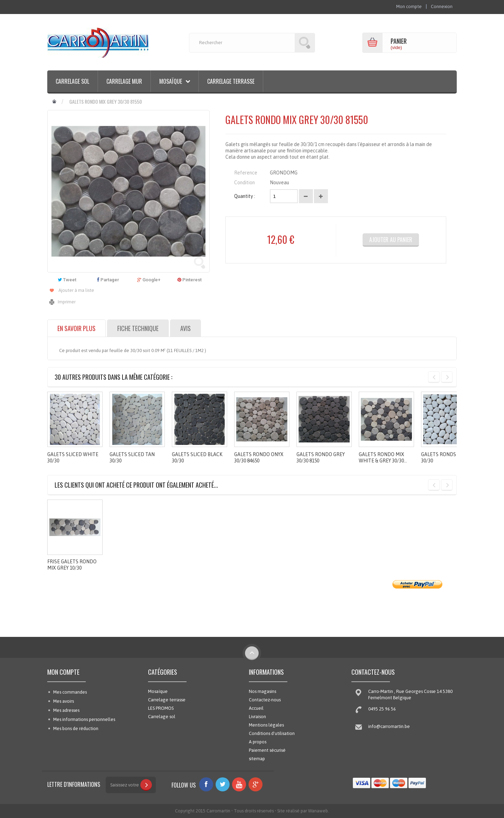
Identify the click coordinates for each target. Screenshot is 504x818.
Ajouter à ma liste (76, 290)
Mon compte (63, 672)
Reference (246, 173)
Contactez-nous (265, 700)
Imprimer (67, 302)
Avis (185, 328)
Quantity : (245, 196)
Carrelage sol (72, 81)
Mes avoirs (64, 701)
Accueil (256, 708)
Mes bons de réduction (76, 728)
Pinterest (190, 280)
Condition (244, 183)
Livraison (257, 717)
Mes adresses (66, 710)
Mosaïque (158, 691)
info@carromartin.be (389, 726)
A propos (258, 742)
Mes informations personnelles (84, 719)
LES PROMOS (161, 708)
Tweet (67, 280)
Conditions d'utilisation (272, 733)
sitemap (257, 759)
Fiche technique (138, 328)
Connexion (442, 6)
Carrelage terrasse (231, 81)
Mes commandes (70, 692)
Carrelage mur (124, 81)
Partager (108, 280)
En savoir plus (76, 328)
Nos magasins (262, 691)
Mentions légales (266, 725)
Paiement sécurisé (267, 750)
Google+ (149, 280)
